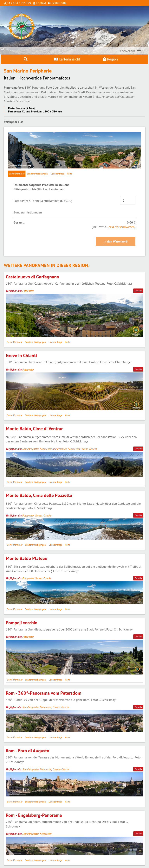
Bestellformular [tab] (17, 174)
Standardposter (31, 449)
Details (138, 291)
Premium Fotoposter (68, 449)
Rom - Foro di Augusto (28, 751)
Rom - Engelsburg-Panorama (34, 815)
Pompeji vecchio (22, 623)
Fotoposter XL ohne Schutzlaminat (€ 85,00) (43, 201)
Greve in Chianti (21, 355)
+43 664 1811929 (19, 3)
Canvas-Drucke (89, 449)
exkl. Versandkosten (122, 227)
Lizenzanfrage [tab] (57, 174)
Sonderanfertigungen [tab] (37, 174)
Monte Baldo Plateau (27, 558)
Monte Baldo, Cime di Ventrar (34, 429)
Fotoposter (28, 291)
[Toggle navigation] (131, 51)
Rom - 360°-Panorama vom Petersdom (44, 693)
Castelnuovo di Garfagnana (32, 277)
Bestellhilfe (59, 3)
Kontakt (41, 3)
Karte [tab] (70, 174)
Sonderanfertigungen (28, 212)
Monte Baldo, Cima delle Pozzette (39, 495)
